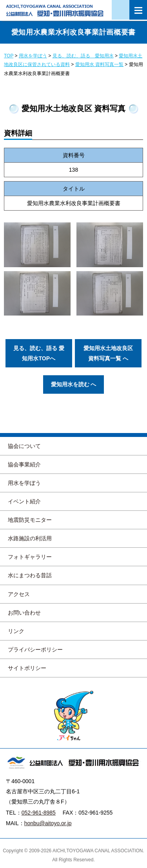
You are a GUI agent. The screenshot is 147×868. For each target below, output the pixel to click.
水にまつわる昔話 (30, 575)
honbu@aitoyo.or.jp (48, 823)
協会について (24, 446)
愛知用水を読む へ (74, 384)
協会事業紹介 (24, 464)
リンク (16, 631)
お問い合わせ (24, 613)
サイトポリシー (27, 668)
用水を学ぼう (24, 483)
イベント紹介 (24, 501)
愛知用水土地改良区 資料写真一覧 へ (108, 353)
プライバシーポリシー (35, 650)
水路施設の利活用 (30, 538)
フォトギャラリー (30, 557)
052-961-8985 (39, 813)
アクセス (19, 594)
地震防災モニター (30, 520)
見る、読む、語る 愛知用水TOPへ (39, 353)
